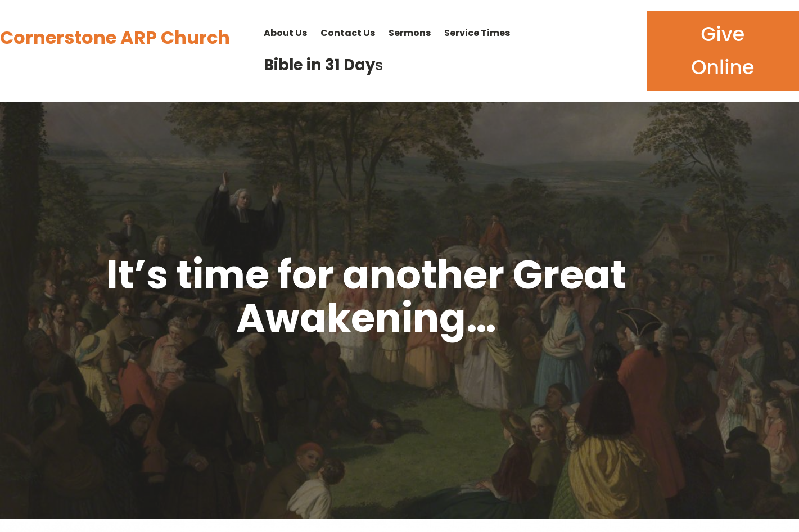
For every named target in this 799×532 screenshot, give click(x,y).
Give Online (723, 51)
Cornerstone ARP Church (115, 37)
